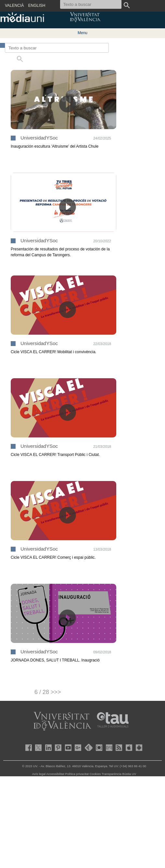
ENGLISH (37, 6)
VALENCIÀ (14, 6)
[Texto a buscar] (57, 48)
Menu (82, 33)
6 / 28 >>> (48, 692)
